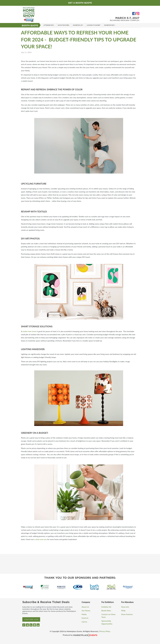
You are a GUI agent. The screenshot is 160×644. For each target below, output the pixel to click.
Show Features (63, 25)
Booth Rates (106, 611)
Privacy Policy (105, 631)
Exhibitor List (78, 25)
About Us (85, 607)
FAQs (123, 611)
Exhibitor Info (109, 25)
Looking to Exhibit (93, 25)
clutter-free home (30, 331)
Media (84, 614)
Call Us (84, 622)
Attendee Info (49, 25)
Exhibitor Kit (106, 607)
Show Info (125, 607)
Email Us (85, 618)
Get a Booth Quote (80, 3)
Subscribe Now (31, 619)
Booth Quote (30, 25)
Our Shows (86, 611)
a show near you (40, 539)
